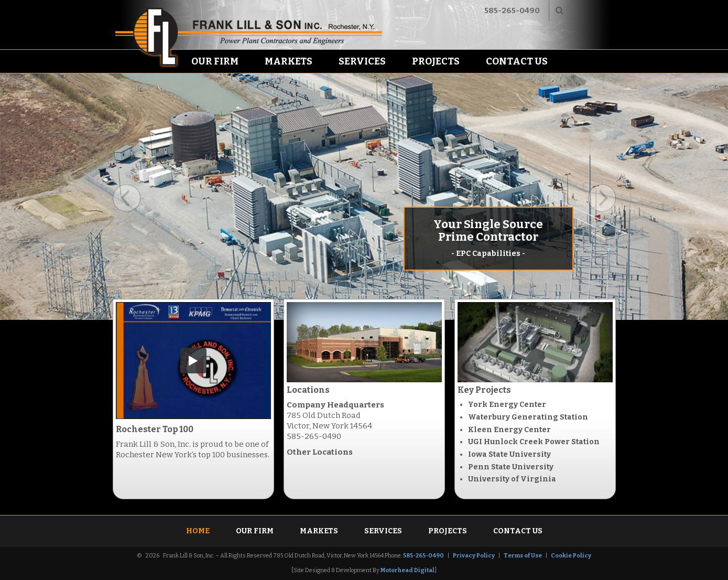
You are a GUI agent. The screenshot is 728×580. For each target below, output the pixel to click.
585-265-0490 (512, 10)
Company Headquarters (335, 405)
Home (198, 531)
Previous (127, 198)
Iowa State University (509, 454)
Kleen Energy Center (509, 430)
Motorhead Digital (408, 570)
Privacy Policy (474, 556)
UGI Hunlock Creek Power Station (534, 442)
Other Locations (320, 452)
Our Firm (215, 61)
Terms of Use (523, 556)
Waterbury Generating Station (528, 417)
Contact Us (517, 61)
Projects (436, 61)
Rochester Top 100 (155, 429)
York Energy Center (507, 405)
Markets (289, 61)
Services (362, 61)
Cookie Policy (571, 556)
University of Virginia (512, 479)
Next (602, 198)
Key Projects (484, 390)
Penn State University (511, 467)
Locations (308, 390)
